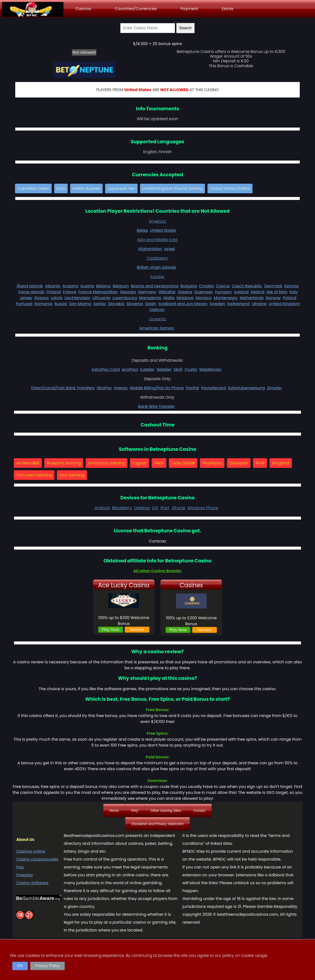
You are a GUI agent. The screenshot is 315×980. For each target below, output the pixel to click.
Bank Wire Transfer (157, 406)
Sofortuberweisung (246, 388)
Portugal (24, 304)
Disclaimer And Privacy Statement (157, 824)
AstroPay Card (106, 369)
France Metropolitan (98, 292)
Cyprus (223, 286)
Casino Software (32, 883)
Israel (169, 249)
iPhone (178, 508)
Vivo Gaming (72, 475)
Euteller (147, 369)
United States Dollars (230, 188)
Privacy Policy (47, 966)
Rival (260, 463)
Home (114, 811)
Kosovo (42, 298)
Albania (53, 286)
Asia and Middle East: (157, 240)
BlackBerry (122, 508)
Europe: (157, 277)
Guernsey (204, 292)
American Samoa (157, 328)
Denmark (273, 286)
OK (20, 966)
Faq (20, 867)
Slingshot (281, 463)
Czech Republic (247, 286)
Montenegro (226, 298)
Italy (294, 292)
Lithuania (102, 298)
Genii (159, 463)
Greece (185, 292)
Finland (54, 292)
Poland (290, 298)
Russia (61, 304)
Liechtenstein (77, 298)
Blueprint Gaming (64, 463)
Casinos (83, 9)
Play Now (110, 629)
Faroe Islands (31, 292)
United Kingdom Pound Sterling (173, 188)
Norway (273, 298)
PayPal (192, 388)
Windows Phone (203, 508)
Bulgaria (189, 286)
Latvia (56, 298)
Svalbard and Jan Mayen (183, 304)
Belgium (121, 286)
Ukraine (259, 304)
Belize (142, 230)
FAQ (135, 811)
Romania (43, 304)
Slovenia (135, 304)
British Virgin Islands (156, 267)
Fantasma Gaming (106, 463)
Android (102, 508)
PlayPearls (212, 463)
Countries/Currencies (136, 9)
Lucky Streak (183, 463)
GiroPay (104, 388)
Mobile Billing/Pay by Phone (157, 388)
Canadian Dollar (33, 188)
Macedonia (150, 298)
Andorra (70, 286)
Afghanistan (150, 249)
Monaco (204, 298)
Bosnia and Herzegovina (155, 286)
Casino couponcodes (37, 859)
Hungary (223, 292)
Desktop (142, 508)
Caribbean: (157, 258)
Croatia (206, 286)
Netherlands (252, 298)
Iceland (241, 292)
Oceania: (158, 319)
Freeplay (25, 875)
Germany (147, 292)
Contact (199, 811)
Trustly (191, 369)
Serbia (100, 304)
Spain (151, 304)
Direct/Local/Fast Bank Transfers (63, 388)
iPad (165, 508)
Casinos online (31, 851)
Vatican (157, 310)
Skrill (178, 369)
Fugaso (140, 463)
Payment (189, 9)
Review (137, 629)
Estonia (291, 286)
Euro (61, 188)
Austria (87, 286)
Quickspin (239, 463)
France (70, 292)
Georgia (128, 292)
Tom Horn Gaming (34, 475)
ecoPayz (130, 369)
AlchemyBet (28, 463)
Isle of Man (277, 292)
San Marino (80, 304)
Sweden (217, 304)
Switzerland (238, 304)
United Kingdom (284, 304)
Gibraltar (167, 292)
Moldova (185, 298)
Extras (228, 9)
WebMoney (210, 369)
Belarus (103, 286)
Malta (169, 298)
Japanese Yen (121, 188)
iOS (155, 508)
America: (157, 221)
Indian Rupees (86, 188)
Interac (121, 388)
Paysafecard (213, 388)
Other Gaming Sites (166, 811)
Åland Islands (30, 286)
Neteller (164, 369)
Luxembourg (125, 298)
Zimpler (274, 388)
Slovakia (116, 304)
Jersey (26, 298)
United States (163, 230)
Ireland (258, 292)
